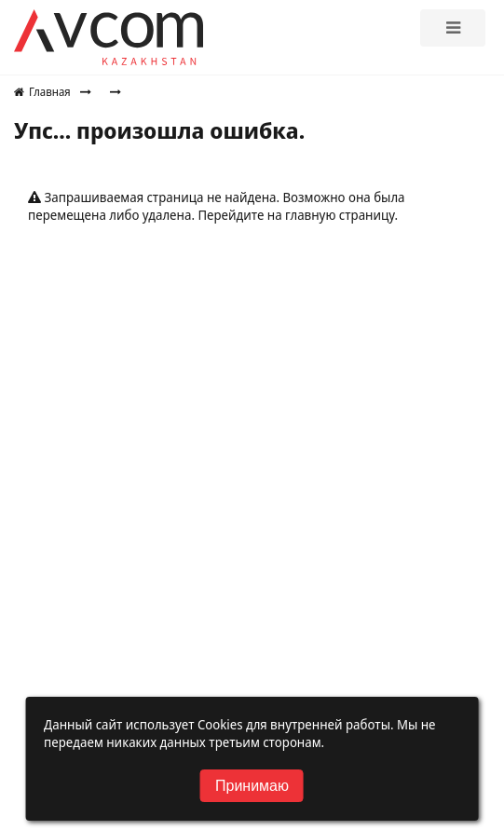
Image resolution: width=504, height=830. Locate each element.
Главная (42, 92)
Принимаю (252, 786)
